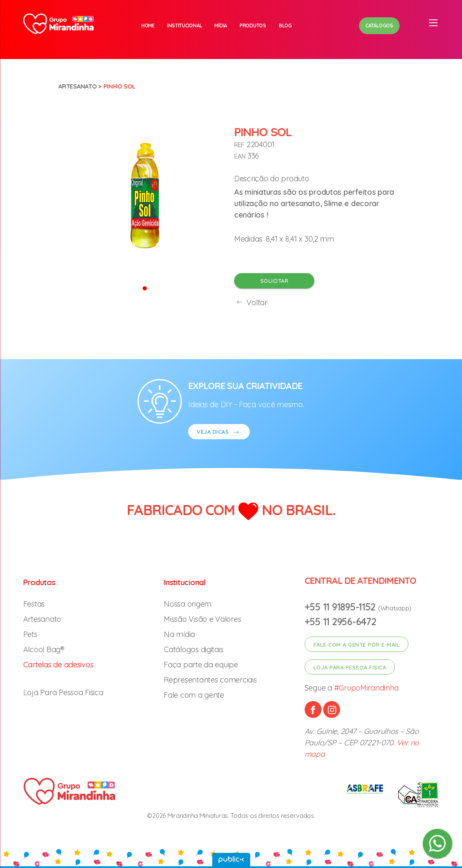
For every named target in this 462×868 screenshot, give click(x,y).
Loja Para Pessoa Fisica (63, 692)
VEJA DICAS (219, 433)
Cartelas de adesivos (58, 665)
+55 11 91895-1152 (341, 607)
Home (148, 26)
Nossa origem (188, 604)
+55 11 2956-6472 (340, 622)
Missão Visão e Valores (202, 619)
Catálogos (379, 26)
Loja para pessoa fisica (350, 667)
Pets (30, 634)
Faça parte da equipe (201, 665)
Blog (285, 26)
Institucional (185, 26)
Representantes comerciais (210, 680)
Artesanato (77, 86)
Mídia (221, 26)
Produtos (253, 26)
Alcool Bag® (44, 649)
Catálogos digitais (193, 649)
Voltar (251, 302)
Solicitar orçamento (274, 283)
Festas (34, 604)
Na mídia (179, 634)
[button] (145, 288)
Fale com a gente (194, 695)
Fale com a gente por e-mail (357, 645)
